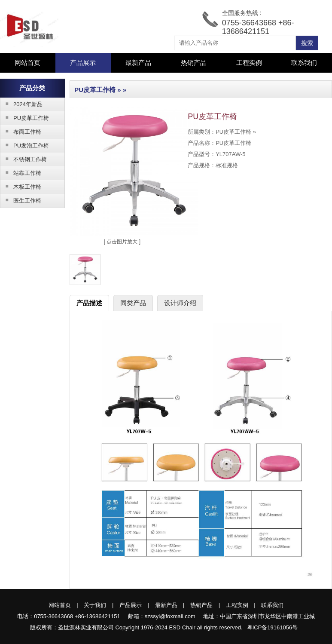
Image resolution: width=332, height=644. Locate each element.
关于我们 (95, 605)
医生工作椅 (21, 200)
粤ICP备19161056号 (273, 627)
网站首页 (27, 63)
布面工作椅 (21, 132)
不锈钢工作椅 (24, 159)
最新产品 (138, 63)
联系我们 (304, 63)
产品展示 (131, 605)
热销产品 (194, 63)
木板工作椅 (21, 187)
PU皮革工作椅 (25, 118)
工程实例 (249, 63)
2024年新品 (21, 104)
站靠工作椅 (21, 173)
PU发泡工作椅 (25, 145)
